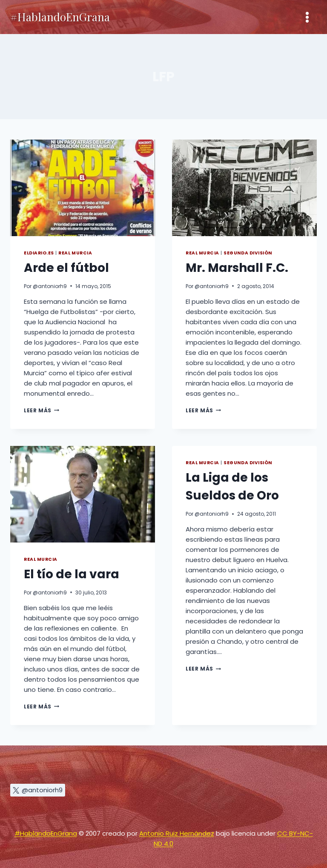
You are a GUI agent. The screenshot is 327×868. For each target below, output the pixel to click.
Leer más (42, 410)
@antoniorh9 (50, 286)
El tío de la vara (72, 574)
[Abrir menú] (307, 17)
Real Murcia (75, 253)
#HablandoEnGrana (46, 833)
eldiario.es (39, 253)
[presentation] (83, 188)
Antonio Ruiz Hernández (177, 833)
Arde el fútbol (66, 268)
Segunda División (248, 253)
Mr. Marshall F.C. (237, 268)
